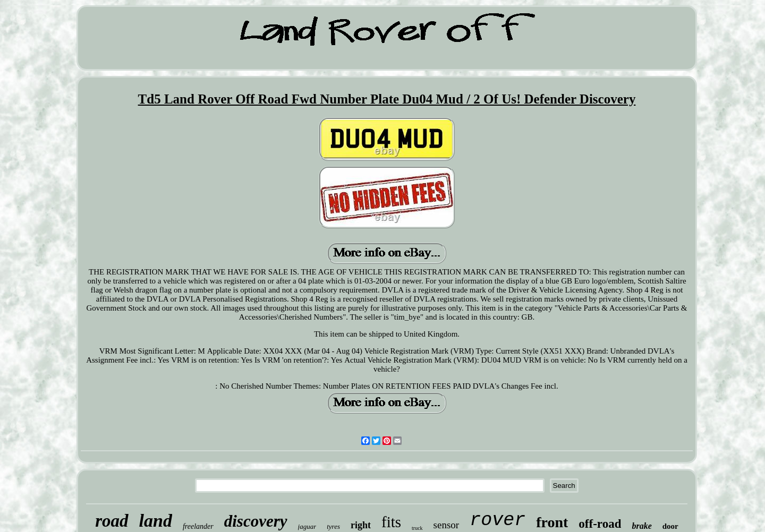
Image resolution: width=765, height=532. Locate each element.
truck (417, 528)
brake (641, 526)
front (552, 522)
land (156, 521)
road (112, 521)
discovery (256, 521)
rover (498, 520)
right (361, 525)
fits (391, 522)
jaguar (307, 526)
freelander (198, 526)
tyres (333, 526)
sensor (447, 525)
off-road (600, 524)
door (670, 526)
